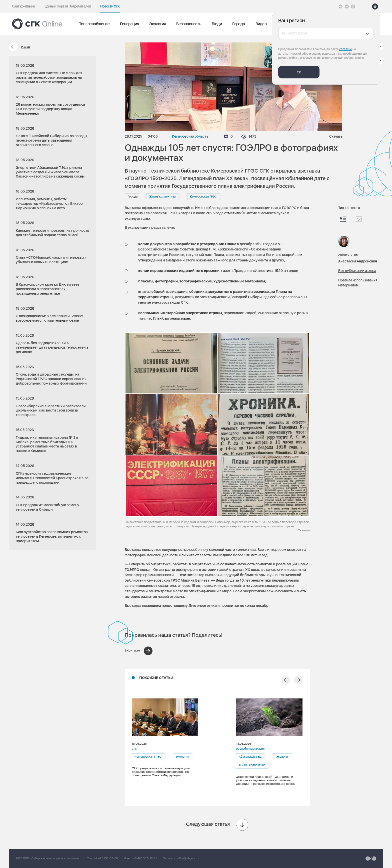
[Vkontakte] (340, 6)
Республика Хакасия (250, 749)
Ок (299, 72)
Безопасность (189, 24)
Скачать (336, 136)
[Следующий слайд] (298, 680)
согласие (345, 49)
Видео (261, 24)
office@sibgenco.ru (189, 858)
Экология (157, 24)
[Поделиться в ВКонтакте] (139, 651)
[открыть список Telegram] (347, 6)
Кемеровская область (190, 136)
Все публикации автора (357, 271)
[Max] (353, 6)
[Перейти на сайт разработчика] (371, 859)
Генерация (129, 24)
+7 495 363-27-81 (145, 858)
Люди (217, 24)
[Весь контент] (343, 219)
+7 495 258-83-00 (106, 858)
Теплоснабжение (94, 24)
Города (239, 24)
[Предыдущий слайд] (286, 680)
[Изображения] (359, 219)
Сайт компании (23, 6)
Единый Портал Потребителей (68, 6)
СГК (134, 749)
